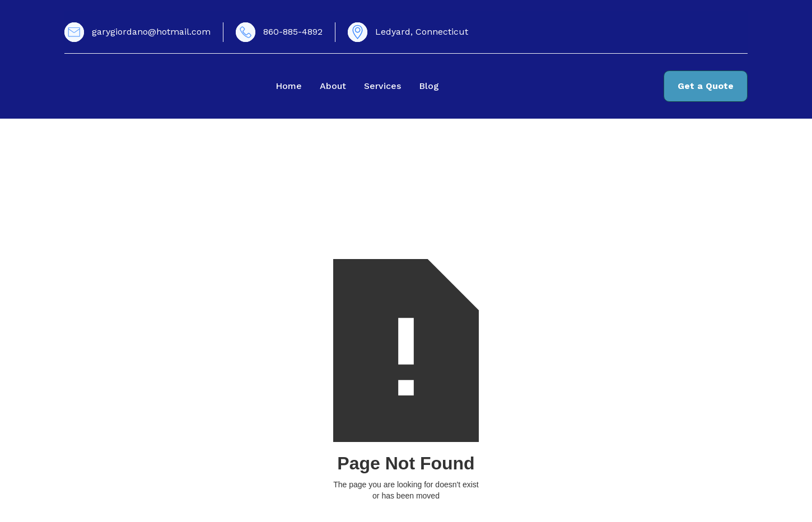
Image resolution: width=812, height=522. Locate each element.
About (333, 86)
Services (382, 86)
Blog (429, 86)
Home (289, 86)
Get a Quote (706, 86)
